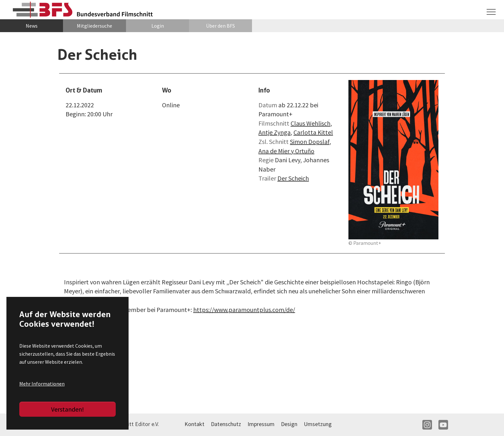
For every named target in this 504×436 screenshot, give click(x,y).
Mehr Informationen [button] (42, 384)
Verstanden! (67, 409)
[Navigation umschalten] (491, 12)
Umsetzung (318, 424)
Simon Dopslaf (310, 142)
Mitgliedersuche (94, 26)
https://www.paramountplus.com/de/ (244, 310)
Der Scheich (293, 178)
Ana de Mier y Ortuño (286, 151)
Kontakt (194, 424)
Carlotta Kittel (313, 132)
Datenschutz (226, 424)
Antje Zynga (274, 132)
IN (427, 425)
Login (158, 26)
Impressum (261, 424)
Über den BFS (221, 26)
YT (443, 425)
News (32, 26)
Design (289, 424)
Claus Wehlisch (310, 123)
